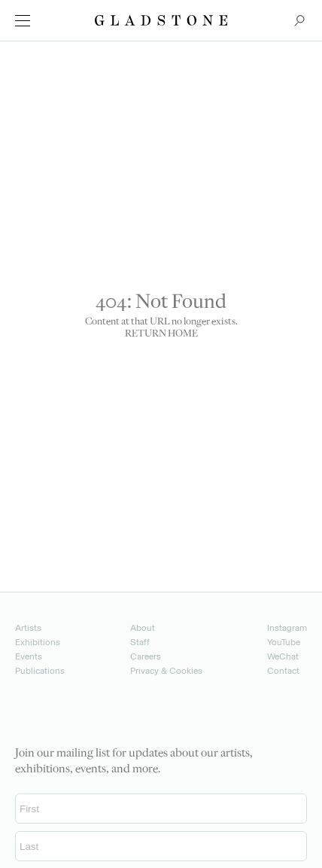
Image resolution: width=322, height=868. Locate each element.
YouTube (284, 642)
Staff (140, 642)
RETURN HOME (161, 334)
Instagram (287, 628)
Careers (146, 656)
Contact (283, 671)
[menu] (23, 21)
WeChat (283, 656)
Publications (40, 671)
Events (29, 656)
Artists (28, 628)
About (143, 628)
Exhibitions (38, 642)
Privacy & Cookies (166, 671)
